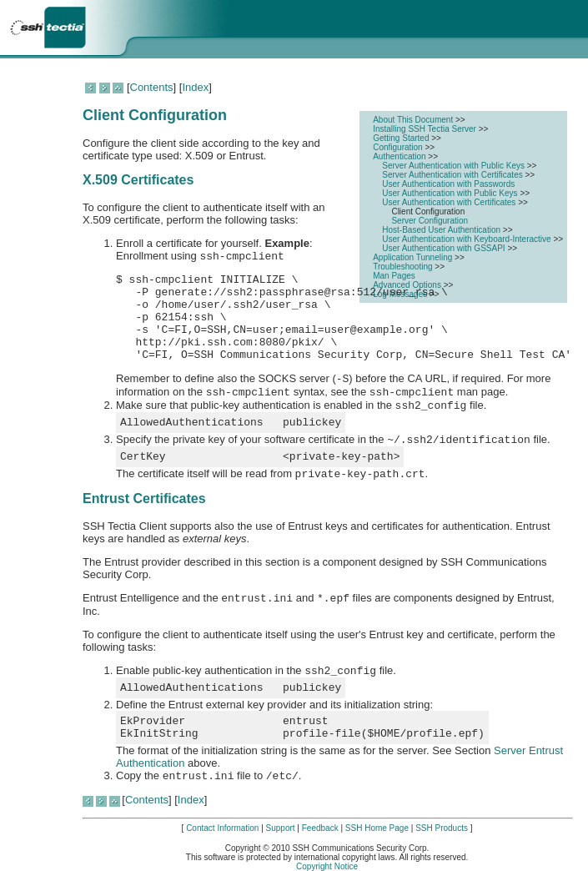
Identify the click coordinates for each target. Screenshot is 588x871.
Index (195, 87)
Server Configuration (430, 221)
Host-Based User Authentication (442, 230)
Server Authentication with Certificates (453, 175)
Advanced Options (408, 285)
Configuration (399, 147)
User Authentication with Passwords (448, 184)
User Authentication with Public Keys (451, 193)
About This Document (414, 120)
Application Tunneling (414, 257)
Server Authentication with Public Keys (454, 166)
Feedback (320, 828)
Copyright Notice (327, 866)
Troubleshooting (404, 267)
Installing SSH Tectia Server (426, 129)
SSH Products (442, 828)
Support (281, 828)
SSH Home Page (377, 828)
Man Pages (394, 276)
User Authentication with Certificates (450, 202)
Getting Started (402, 138)
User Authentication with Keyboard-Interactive (467, 239)
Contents (152, 87)
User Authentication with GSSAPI (445, 248)
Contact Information (222, 828)
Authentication (400, 156)
